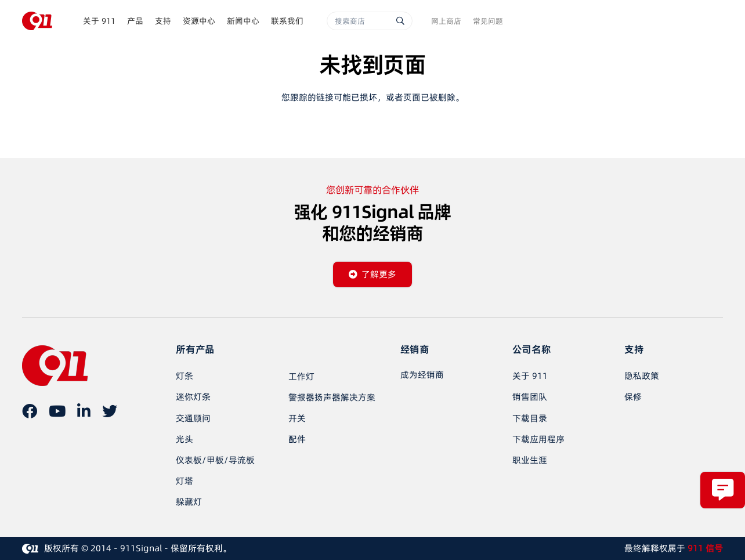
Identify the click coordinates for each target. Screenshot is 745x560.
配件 (297, 439)
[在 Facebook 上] (30, 411)
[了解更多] (373, 274)
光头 (185, 439)
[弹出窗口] (723, 490)
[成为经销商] (422, 375)
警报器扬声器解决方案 (332, 397)
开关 (297, 418)
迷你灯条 (193, 397)
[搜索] (400, 21)
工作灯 (301, 376)
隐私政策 (642, 376)
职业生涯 (530, 460)
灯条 (185, 376)
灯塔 (185, 481)
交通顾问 (193, 418)
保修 (633, 397)
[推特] (110, 411)
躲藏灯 (189, 502)
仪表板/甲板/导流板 (215, 460)
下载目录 (530, 418)
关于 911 (530, 376)
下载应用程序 (538, 439)
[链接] (37, 21)
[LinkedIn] (84, 411)
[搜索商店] (369, 21)
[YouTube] (57, 411)
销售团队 (530, 397)
